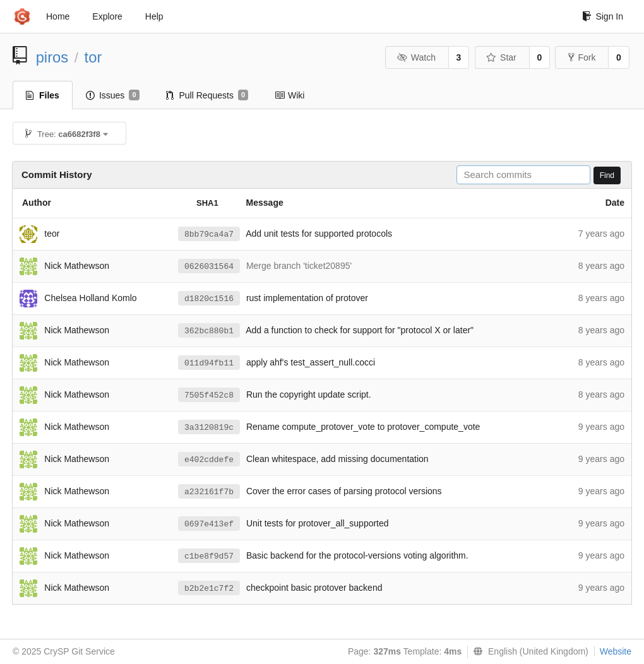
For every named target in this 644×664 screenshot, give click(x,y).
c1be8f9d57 (209, 556)
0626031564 (209, 267)
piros (52, 57)
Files (43, 95)
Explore (107, 16)
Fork (582, 57)
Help (154, 16)
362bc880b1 (209, 331)
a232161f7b (209, 492)
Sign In (603, 16)
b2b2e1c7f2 (209, 589)
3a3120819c (209, 428)
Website (616, 651)
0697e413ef (209, 524)
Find (607, 175)
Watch (416, 57)
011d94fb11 (209, 363)
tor (93, 57)
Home (58, 16)
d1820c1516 (209, 299)
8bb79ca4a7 (209, 234)
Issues (113, 95)
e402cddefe (209, 460)
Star (501, 57)
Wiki (289, 95)
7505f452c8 (209, 395)
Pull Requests (207, 95)
